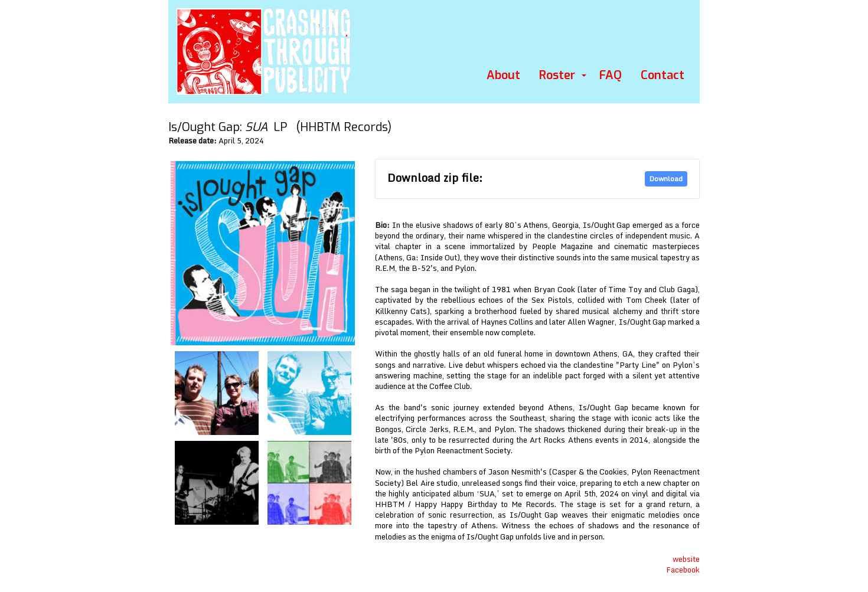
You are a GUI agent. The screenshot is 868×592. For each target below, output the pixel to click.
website (686, 559)
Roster (557, 75)
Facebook (683, 570)
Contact (663, 75)
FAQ (611, 75)
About (503, 75)
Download (666, 179)
